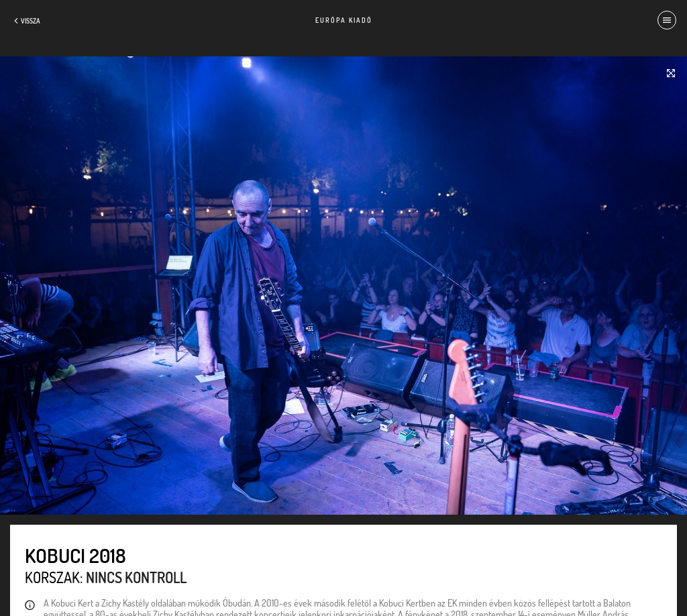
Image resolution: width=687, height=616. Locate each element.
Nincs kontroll (136, 577)
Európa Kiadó (344, 20)
